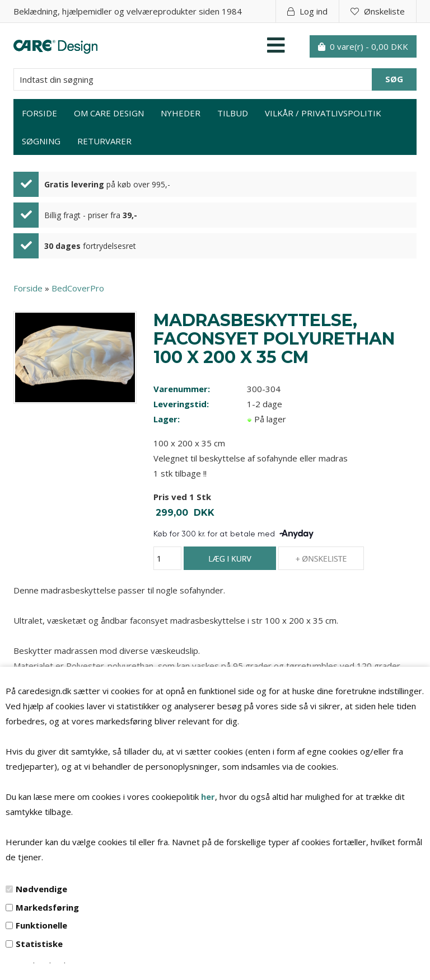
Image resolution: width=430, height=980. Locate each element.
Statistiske (39, 944)
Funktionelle (41, 925)
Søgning (41, 141)
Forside (39, 113)
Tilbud (233, 113)
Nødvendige (41, 889)
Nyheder (181, 113)
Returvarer (104, 141)
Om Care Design (109, 113)
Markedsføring (47, 907)
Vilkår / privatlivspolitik (323, 113)
